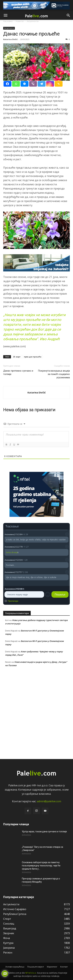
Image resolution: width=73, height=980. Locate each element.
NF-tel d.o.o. (31, 973)
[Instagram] (50, 84)
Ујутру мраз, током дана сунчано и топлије (44, 832)
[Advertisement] (36, 712)
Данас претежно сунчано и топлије (18, 372)
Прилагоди (13, 601)
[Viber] (33, 84)
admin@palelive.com (49, 801)
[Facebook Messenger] (25, 84)
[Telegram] (42, 84)
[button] (5, 15)
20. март (17, 357)
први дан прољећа (33, 357)
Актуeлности (9, 28)
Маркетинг (52, 967)
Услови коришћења (15, 967)
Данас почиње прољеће (31, 34)
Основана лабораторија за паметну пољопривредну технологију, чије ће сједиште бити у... (41, 866)
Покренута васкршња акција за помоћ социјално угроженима (54, 374)
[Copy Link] (59, 84)
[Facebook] (7, 84)
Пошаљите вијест (36, 967)
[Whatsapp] (16, 84)
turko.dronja (12, 552)
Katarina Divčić (10, 39)
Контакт (64, 967)
